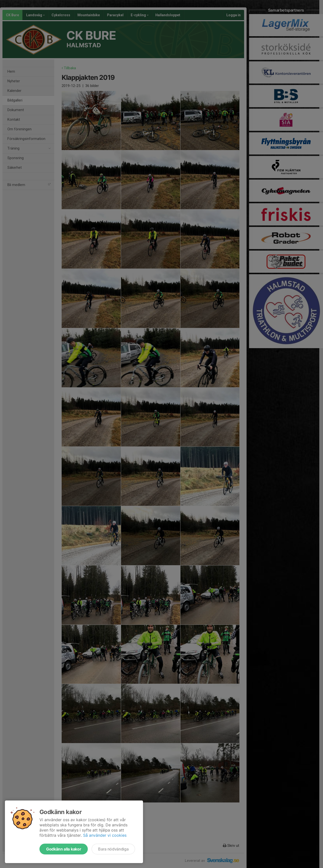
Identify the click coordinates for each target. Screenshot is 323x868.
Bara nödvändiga (113, 849)
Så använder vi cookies (105, 835)
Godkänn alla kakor (64, 849)
